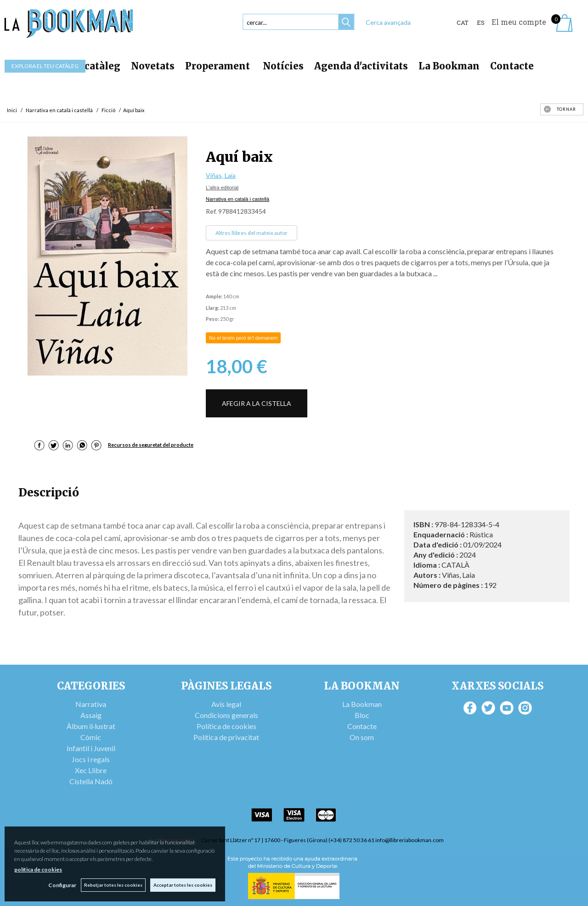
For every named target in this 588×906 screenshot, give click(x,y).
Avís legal (226, 704)
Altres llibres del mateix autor (252, 233)
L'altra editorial (222, 188)
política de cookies (38, 869)
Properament (219, 66)
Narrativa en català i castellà (237, 199)
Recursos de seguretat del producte (151, 445)
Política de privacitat (226, 737)
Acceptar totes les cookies (183, 885)
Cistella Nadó (91, 781)
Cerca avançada (388, 22)
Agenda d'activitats (361, 66)
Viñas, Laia (221, 175)
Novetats (153, 66)
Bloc (362, 715)
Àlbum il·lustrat (91, 726)
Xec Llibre (91, 770)
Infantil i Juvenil (91, 748)
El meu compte (519, 22)
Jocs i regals (91, 759)
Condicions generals (226, 715)
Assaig (91, 715)
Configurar (62, 885)
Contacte (512, 66)
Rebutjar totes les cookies (113, 885)
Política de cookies (226, 726)
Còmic (91, 737)
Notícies (283, 66)
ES (481, 23)
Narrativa (91, 704)
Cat (463, 23)
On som (362, 737)
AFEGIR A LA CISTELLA (257, 403)
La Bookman (449, 66)
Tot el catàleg (87, 66)
